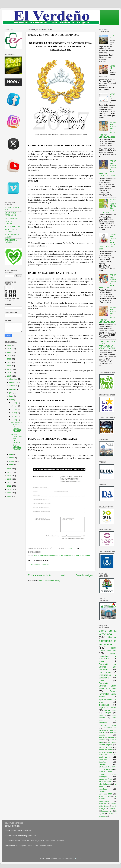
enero (12, 465)
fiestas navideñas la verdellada (108, 656)
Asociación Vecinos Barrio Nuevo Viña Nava (108, 686)
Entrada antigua (84, 575)
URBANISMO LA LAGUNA (11, 241)
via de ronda (110, 710)
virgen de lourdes (108, 708)
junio (11, 396)
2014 (9, 476)
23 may (15, 406)
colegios (108, 713)
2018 (9, 373)
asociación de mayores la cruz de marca (108, 730)
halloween (103, 759)
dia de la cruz (105, 747)
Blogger (78, 858)
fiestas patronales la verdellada (46, 555)
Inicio (63, 575)
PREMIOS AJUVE (108, 725)
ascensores (103, 804)
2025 (9, 349)
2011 (9, 486)
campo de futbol (106, 779)
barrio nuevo (105, 672)
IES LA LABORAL (12, 218)
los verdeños (108, 769)
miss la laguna (105, 784)
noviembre (14, 382)
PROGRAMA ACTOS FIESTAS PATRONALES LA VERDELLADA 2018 (107, 345)
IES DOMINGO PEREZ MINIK (11, 214)
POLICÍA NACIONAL (13, 227)
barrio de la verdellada (108, 632)
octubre (13, 386)
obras (102, 680)
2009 (9, 493)
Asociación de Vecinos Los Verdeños (108, 667)
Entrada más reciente (40, 575)
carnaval (102, 764)
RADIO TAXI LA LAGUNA (11, 231)
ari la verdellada (106, 752)
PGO (101, 796)
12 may (15, 420)
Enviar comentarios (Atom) (50, 581)
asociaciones (103, 816)
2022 (9, 359)
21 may (15, 409)
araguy (111, 814)
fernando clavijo (105, 782)
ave (109, 796)
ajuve (101, 661)
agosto (12, 389)
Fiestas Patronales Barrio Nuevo (108, 694)
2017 (9, 376)
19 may (15, 413)
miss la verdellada (66, 555)
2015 (9, 472)
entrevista (113, 809)
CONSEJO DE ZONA (108, 767)
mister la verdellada (82, 555)
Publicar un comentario (40, 565)
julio (11, 393)
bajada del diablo (106, 750)
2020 (9, 366)
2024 (9, 352)
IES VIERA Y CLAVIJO (10, 222)
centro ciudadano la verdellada (108, 720)
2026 (9, 345)
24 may (15, 403)
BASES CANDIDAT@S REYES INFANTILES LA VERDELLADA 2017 (16, 442)
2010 (9, 489)
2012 (9, 482)
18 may (15, 416)
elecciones (104, 705)
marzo (12, 458)
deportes (102, 762)
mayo (12, 400)
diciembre (13, 379)
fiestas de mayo (107, 811)
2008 (9, 496)
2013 (9, 479)
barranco (102, 715)
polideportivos (104, 801)
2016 (9, 469)
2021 (9, 362)
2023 (9, 356)
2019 (9, 369)
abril (11, 454)
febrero (12, 461)
